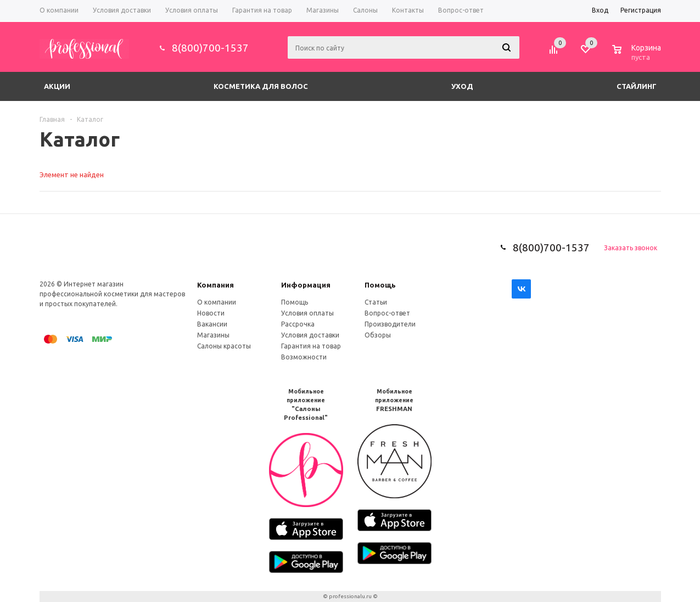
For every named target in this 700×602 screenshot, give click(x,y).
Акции (57, 86)
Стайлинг (637, 86)
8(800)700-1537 (210, 48)
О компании (217, 302)
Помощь (380, 285)
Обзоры (378, 335)
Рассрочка (298, 324)
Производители (390, 324)
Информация (306, 285)
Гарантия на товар (311, 346)
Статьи (376, 302)
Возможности (304, 357)
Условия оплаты (307, 313)
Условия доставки (310, 335)
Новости (211, 313)
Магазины (213, 335)
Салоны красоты (224, 346)
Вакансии (212, 324)
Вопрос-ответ (387, 313)
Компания (215, 285)
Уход (462, 86)
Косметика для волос (261, 86)
